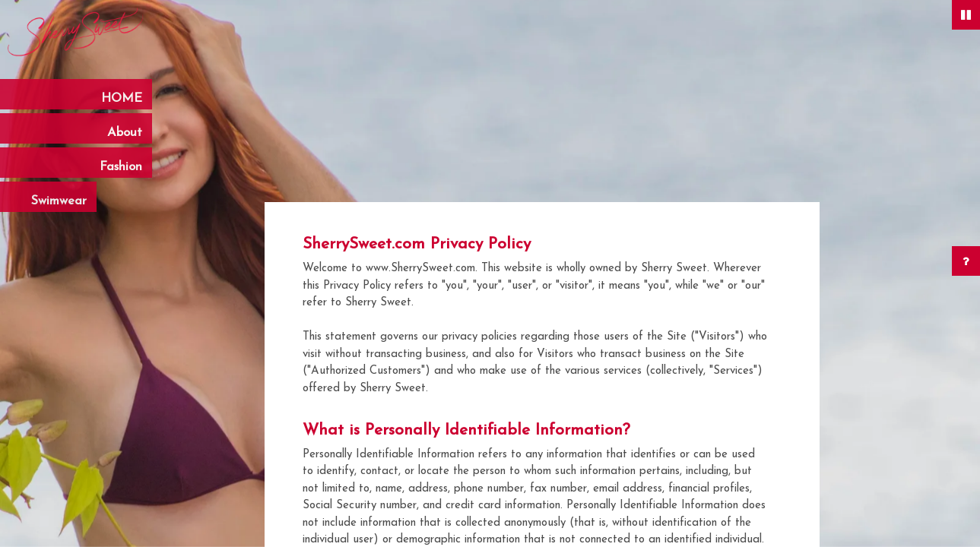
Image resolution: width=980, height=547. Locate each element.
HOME (122, 99)
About (120, 133)
